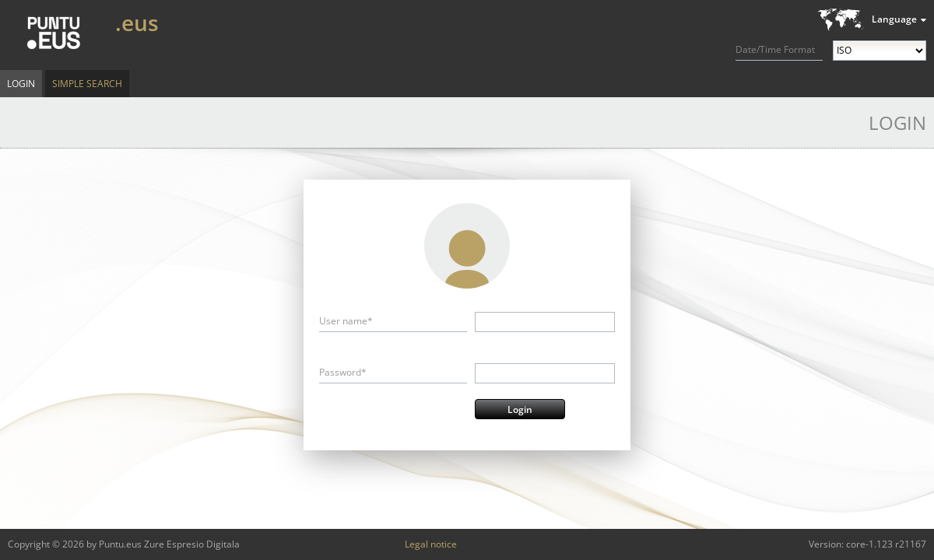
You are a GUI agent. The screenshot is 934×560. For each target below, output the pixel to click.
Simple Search (87, 84)
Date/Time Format (775, 49)
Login (21, 84)
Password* (343, 372)
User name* (346, 321)
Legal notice (431, 544)
